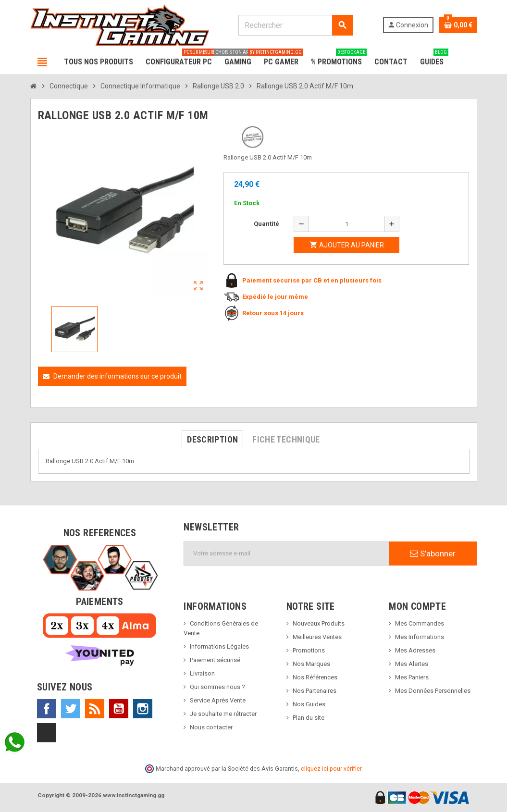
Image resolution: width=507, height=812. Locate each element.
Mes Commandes (420, 623)
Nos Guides (309, 704)
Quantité (266, 224)
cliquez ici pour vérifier (331, 769)
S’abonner (433, 554)
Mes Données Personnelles (433, 691)
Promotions (309, 650)
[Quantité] (346, 224)
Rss (95, 709)
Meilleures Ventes (317, 637)
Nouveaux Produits (319, 623)
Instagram (143, 709)
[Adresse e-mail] (286, 554)
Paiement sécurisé (215, 660)
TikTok (47, 733)
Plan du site (309, 718)
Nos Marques (311, 664)
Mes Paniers (412, 677)
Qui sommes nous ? (217, 687)
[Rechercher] (296, 25)
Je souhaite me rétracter (223, 714)
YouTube (119, 709)
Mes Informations (420, 637)
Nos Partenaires (315, 691)
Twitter (71, 709)
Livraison (202, 673)
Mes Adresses (415, 650)
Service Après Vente (218, 700)
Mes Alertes (412, 664)
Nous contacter (211, 727)
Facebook (47, 709)
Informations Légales (219, 646)
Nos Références (315, 677)
